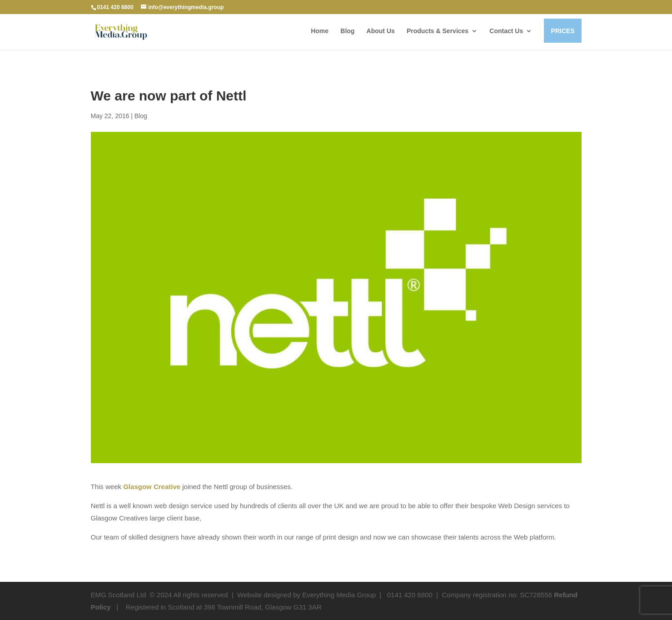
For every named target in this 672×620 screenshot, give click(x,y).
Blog (347, 31)
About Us (381, 31)
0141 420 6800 (115, 7)
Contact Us (506, 31)
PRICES (562, 31)
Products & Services (438, 31)
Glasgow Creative (152, 487)
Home (320, 31)
